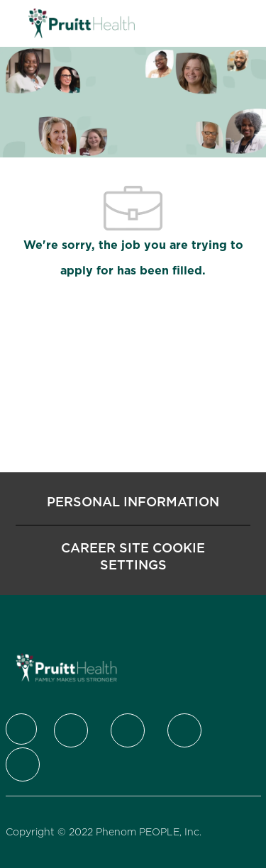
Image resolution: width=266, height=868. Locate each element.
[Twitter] (71, 730)
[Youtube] (23, 764)
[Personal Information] (133, 502)
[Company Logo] (82, 23)
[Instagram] (184, 730)
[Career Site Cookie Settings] (133, 557)
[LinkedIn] (128, 730)
